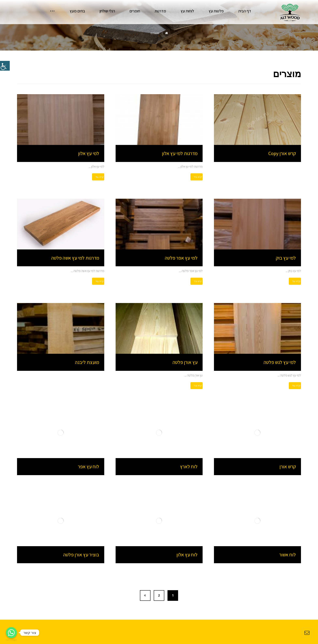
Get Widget (11, 640)
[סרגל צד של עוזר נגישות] (5, 66)
